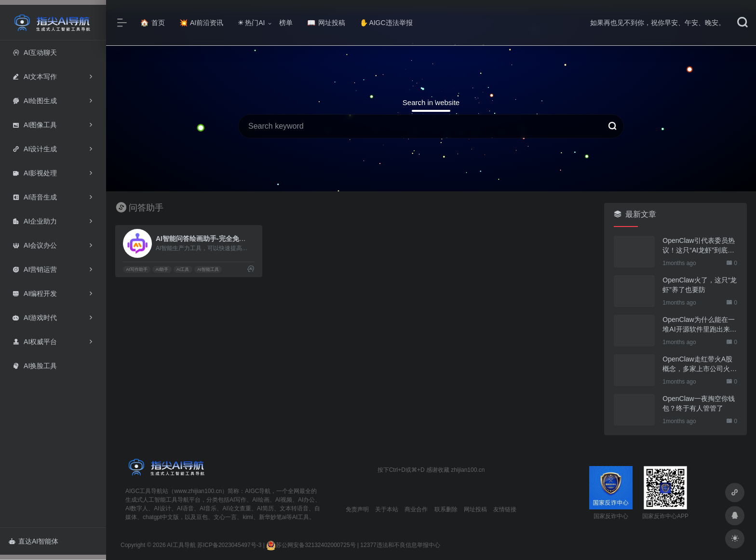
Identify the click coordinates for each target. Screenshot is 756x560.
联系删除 (446, 509)
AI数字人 (137, 508)
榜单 (286, 23)
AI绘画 (261, 500)
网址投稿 (326, 23)
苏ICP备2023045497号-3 (229, 545)
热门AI (251, 23)
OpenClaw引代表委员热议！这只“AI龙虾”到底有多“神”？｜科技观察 (698, 246)
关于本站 (387, 509)
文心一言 (225, 517)
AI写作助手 (137, 269)
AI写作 (238, 500)
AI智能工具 (208, 269)
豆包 (202, 517)
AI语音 (185, 508)
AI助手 (162, 269)
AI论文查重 (236, 508)
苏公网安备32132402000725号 (311, 545)
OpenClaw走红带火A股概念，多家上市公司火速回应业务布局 (700, 364)
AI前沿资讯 (201, 23)
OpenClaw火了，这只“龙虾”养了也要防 (700, 285)
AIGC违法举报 (386, 23)
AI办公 (306, 500)
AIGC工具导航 (144, 491)
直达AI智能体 (34, 541)
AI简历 (265, 508)
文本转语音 (294, 508)
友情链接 (505, 509)
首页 (153, 23)
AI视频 (284, 500)
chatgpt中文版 (161, 517)
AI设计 (162, 508)
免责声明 (357, 509)
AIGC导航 (258, 491)
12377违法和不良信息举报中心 (400, 545)
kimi (248, 517)
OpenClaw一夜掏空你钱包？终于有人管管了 (698, 403)
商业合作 (416, 509)
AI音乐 (208, 508)
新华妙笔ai (273, 517)
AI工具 (183, 269)
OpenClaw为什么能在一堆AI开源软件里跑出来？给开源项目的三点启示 (699, 325)
